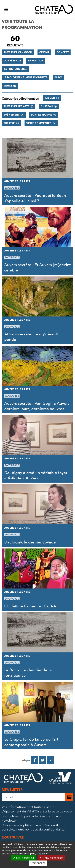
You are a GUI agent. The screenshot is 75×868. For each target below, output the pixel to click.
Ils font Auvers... (15, 69)
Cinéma (44, 52)
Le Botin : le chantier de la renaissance (28, 673)
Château (47, 106)
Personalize (38, 863)
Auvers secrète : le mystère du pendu (32, 337)
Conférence (12, 61)
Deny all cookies (51, 858)
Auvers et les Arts (16, 106)
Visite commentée (39, 123)
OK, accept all (23, 858)
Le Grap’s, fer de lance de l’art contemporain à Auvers (31, 742)
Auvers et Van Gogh (18, 52)
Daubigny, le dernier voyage (30, 542)
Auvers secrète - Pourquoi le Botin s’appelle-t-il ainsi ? (35, 198)
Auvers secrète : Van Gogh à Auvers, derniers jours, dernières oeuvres (37, 406)
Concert (63, 52)
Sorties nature (41, 115)
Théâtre (9, 123)
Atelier (50, 98)
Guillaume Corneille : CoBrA (30, 606)
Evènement (11, 115)
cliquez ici (42, 853)
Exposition (36, 61)
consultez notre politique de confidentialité (33, 830)
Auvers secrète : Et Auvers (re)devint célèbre (37, 268)
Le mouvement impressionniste (25, 77)
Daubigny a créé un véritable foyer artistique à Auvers (36, 475)
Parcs (58, 77)
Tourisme (10, 86)
